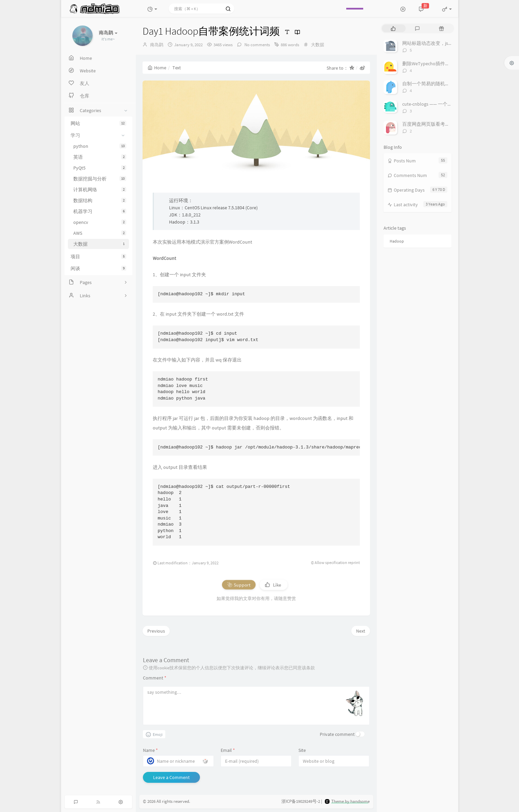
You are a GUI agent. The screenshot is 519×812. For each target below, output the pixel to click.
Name (150, 750)
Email (228, 750)
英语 (100, 157)
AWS (100, 233)
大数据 (100, 244)
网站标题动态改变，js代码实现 (435, 43)
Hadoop (397, 241)
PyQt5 (100, 168)
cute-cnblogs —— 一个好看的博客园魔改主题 (449, 104)
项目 (98, 257)
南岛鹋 (157, 45)
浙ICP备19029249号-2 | (302, 802)
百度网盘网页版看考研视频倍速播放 (440, 124)
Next (361, 631)
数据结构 (100, 200)
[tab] (393, 28)
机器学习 (100, 211)
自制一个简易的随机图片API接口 (437, 84)
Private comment (337, 734)
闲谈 (98, 268)
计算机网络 (100, 190)
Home (157, 68)
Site (302, 750)
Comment (155, 678)
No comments (257, 45)
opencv (100, 222)
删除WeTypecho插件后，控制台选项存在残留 (450, 64)
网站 (98, 123)
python (100, 146)
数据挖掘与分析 (100, 179)
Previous (156, 631)
